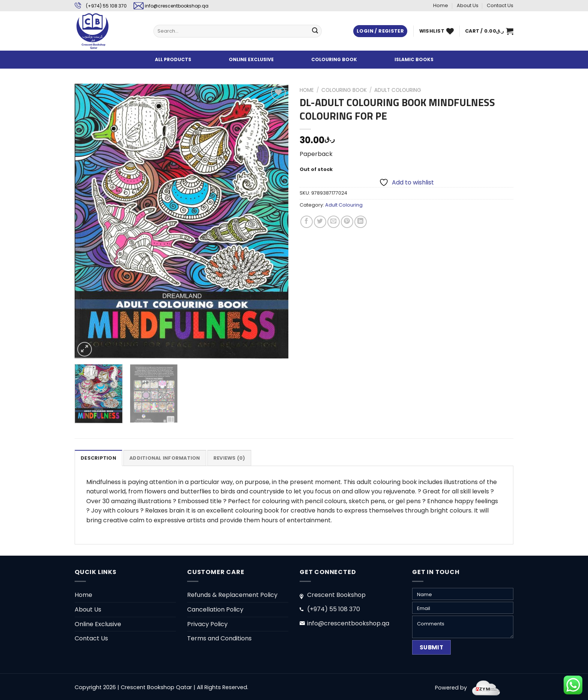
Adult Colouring (398, 90)
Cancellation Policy (215, 609)
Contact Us (500, 5)
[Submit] (315, 31)
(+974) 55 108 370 (106, 6)
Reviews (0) (229, 458)
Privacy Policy (207, 624)
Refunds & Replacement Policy (232, 595)
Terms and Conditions (219, 638)
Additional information (165, 458)
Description (98, 458)
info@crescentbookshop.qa (177, 6)
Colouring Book (344, 90)
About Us (468, 5)
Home (441, 5)
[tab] (98, 458)
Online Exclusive (98, 624)
